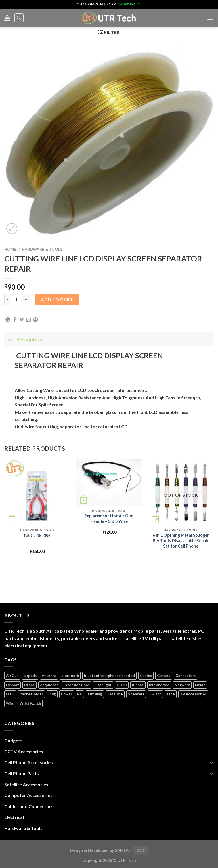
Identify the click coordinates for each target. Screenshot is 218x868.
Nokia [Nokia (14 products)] (200, 685)
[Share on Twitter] (22, 320)
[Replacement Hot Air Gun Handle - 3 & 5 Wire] (109, 482)
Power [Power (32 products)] (67, 694)
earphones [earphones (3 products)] (49, 685)
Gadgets (13, 740)
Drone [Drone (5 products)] (30, 685)
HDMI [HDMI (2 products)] (122, 685)
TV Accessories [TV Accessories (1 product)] (193, 694)
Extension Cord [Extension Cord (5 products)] (76, 685)
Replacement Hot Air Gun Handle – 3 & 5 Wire (109, 519)
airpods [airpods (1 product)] (30, 676)
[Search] (19, 18)
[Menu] (210, 18)
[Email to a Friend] (28, 320)
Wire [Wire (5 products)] (10, 703)
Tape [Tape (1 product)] (171, 694)
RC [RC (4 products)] (80, 694)
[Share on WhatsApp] (8, 320)
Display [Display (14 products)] (12, 685)
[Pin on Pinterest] (35, 320)
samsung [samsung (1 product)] (95, 694)
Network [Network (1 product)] (182, 685)
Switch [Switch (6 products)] (155, 694)
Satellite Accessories (26, 784)
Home (10, 249)
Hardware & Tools (42, 249)
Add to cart (57, 299)
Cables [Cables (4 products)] (146, 676)
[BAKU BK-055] (37, 492)
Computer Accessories (28, 795)
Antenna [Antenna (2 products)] (49, 676)
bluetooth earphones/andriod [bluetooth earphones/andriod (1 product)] (109, 676)
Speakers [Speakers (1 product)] (136, 694)
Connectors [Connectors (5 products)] (185, 676)
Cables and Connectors (29, 806)
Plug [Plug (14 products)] (52, 694)
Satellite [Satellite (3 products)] (115, 694)
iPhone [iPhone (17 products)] (138, 685)
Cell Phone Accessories (29, 762)
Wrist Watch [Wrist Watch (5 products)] (30, 703)
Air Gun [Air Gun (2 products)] (12, 676)
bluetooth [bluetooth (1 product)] (70, 676)
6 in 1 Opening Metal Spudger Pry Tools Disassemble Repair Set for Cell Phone (181, 540)
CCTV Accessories (24, 751)
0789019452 (129, 4)
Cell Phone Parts (22, 773)
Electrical (14, 817)
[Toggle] (10, 339)
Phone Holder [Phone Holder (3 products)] (31, 694)
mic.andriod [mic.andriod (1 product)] (159, 685)
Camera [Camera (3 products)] (164, 676)
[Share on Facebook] (15, 320)
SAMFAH (123, 850)
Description (23, 339)
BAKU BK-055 (37, 536)
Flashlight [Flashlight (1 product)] (103, 685)
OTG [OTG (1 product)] (10, 694)
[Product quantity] (16, 299)
